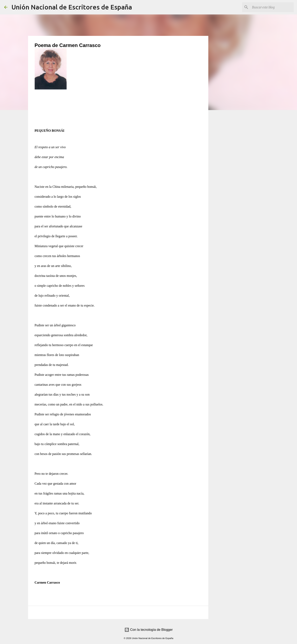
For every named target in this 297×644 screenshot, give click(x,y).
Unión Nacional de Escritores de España (72, 7)
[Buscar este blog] (272, 7)
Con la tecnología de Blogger (149, 630)
